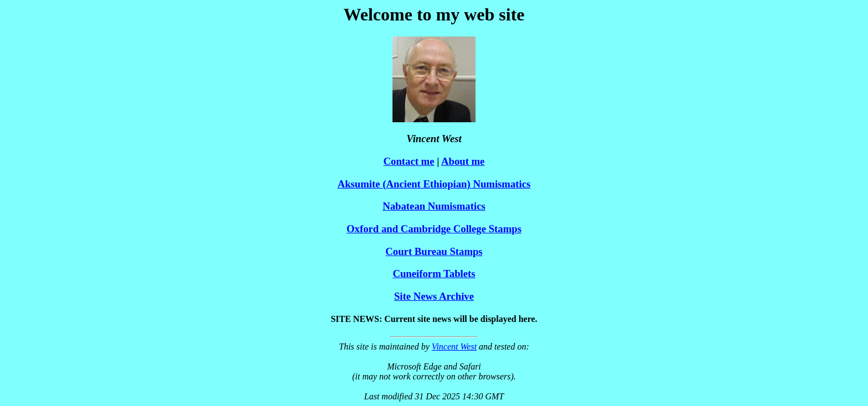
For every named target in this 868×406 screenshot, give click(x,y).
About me (463, 161)
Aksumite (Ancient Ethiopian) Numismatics (434, 184)
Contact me (409, 161)
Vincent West (454, 347)
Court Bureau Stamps (434, 251)
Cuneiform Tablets (434, 274)
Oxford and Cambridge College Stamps (434, 229)
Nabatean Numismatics (434, 206)
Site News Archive (434, 296)
